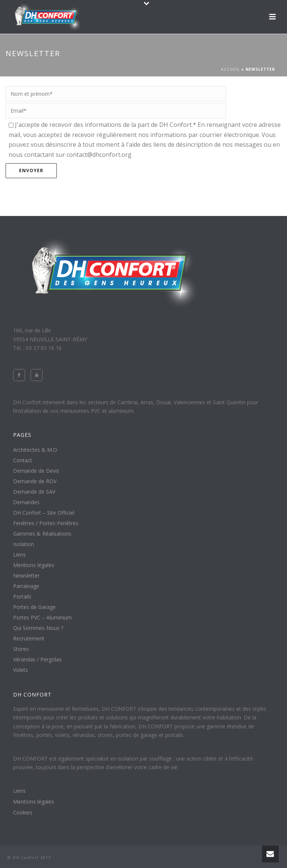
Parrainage (26, 586)
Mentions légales (34, 565)
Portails (22, 597)
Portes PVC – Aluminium (42, 618)
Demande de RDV (35, 481)
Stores (21, 649)
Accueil (230, 69)
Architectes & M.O (35, 450)
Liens (19, 555)
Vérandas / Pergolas (37, 660)
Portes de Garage (34, 607)
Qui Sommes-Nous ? (38, 628)
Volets (21, 670)
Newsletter (26, 576)
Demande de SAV (34, 492)
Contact (23, 460)
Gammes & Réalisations (42, 534)
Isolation (24, 544)
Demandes (26, 502)
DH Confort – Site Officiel (44, 513)
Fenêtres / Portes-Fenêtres (46, 523)
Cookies (23, 813)
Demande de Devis (36, 471)
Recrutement (29, 639)
